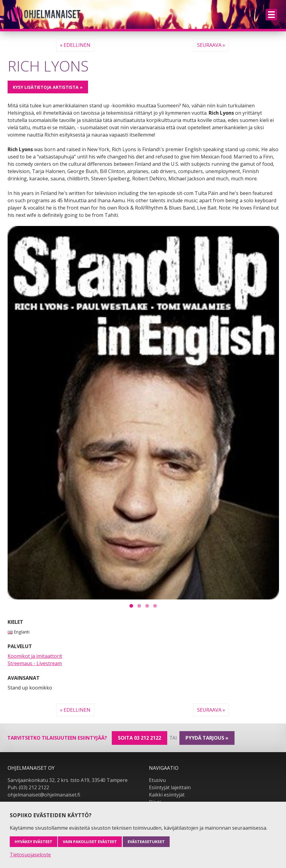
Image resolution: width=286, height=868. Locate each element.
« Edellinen (75, 45)
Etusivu (157, 780)
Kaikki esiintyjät (167, 795)
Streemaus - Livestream (35, 663)
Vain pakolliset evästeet (90, 842)
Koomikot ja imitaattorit (35, 656)
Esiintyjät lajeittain (170, 787)
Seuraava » (211, 45)
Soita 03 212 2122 (139, 738)
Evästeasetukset (146, 842)
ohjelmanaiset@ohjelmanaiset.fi (44, 795)
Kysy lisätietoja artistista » (48, 87)
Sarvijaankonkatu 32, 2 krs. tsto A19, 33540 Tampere (68, 780)
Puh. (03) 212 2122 (28, 787)
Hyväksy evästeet (34, 842)
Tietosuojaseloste (30, 855)
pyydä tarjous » (207, 738)
